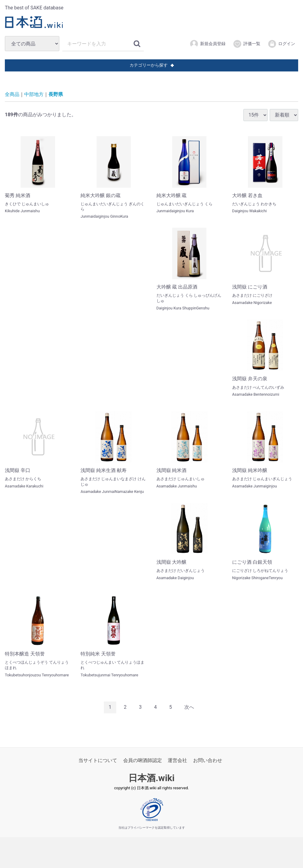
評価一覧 (247, 44)
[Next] (189, 707)
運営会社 (177, 760)
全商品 (12, 94)
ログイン (281, 44)
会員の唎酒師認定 (143, 760)
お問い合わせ (208, 760)
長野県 (56, 94)
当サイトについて (98, 760)
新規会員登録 (207, 44)
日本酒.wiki (151, 778)
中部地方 (34, 94)
